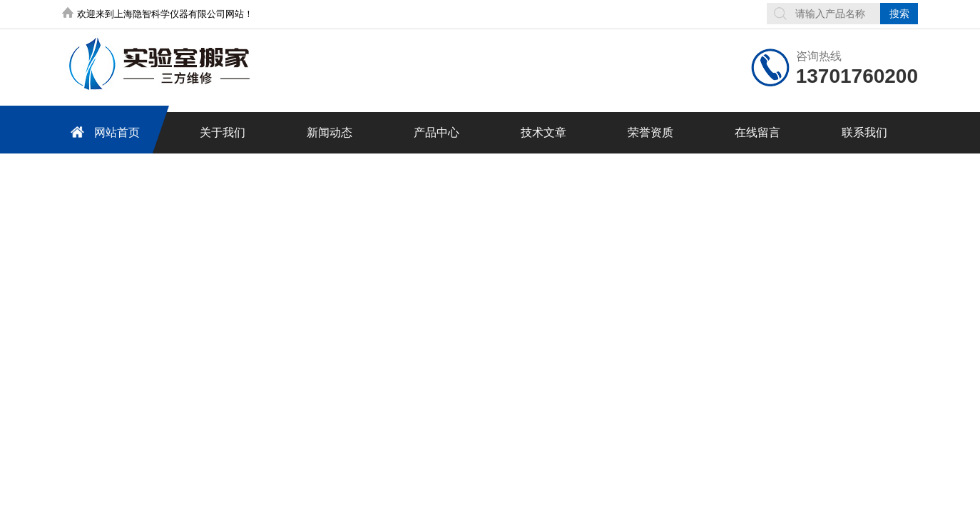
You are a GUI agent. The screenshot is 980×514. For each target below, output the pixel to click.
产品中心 (437, 132)
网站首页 (103, 132)
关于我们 (223, 132)
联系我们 (864, 132)
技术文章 (543, 132)
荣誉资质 (650, 132)
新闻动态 (330, 132)
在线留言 (757, 132)
